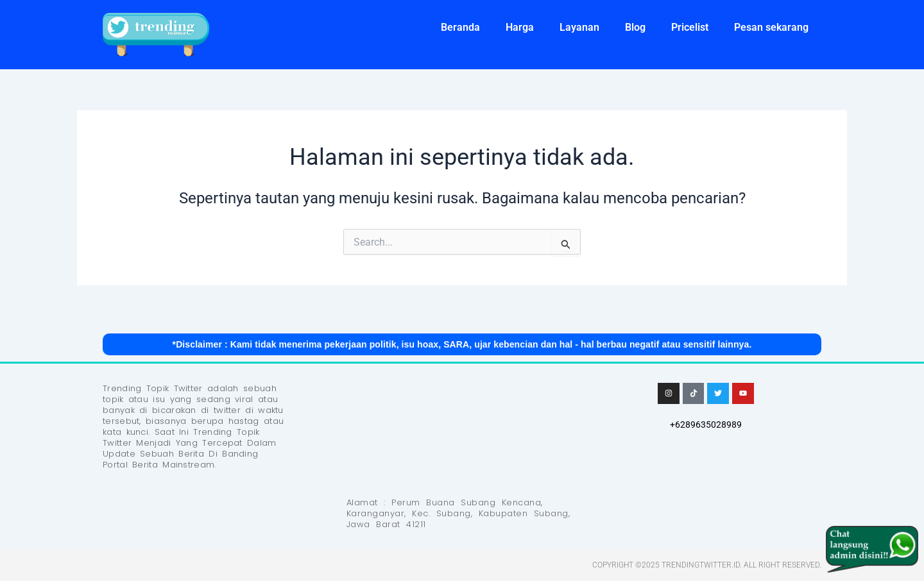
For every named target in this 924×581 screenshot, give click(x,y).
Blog (635, 27)
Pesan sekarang (771, 27)
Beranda (460, 27)
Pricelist (690, 27)
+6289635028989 (706, 425)
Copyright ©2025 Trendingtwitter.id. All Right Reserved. (707, 565)
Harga (520, 27)
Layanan (579, 27)
